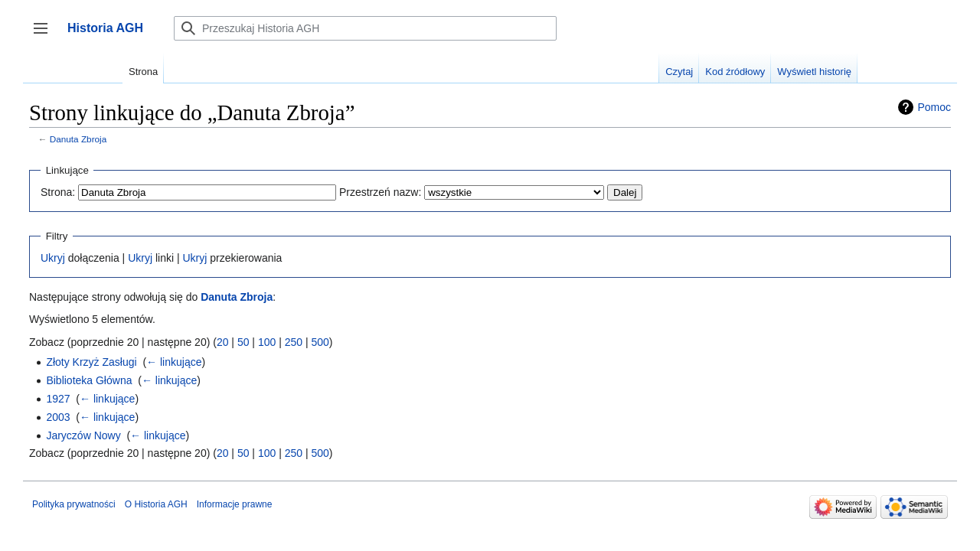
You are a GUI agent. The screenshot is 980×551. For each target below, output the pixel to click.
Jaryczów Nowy (83, 435)
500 (320, 342)
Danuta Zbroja (78, 139)
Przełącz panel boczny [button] (46, 36)
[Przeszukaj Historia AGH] (365, 28)
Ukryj (53, 258)
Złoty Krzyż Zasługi (91, 362)
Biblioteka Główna (89, 380)
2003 (58, 417)
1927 (58, 399)
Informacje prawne (235, 504)
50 (243, 342)
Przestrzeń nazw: (380, 192)
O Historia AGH (156, 504)
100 (267, 342)
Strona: (58, 192)
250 (294, 342)
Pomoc (934, 107)
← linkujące (174, 362)
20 (223, 342)
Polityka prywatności (74, 504)
